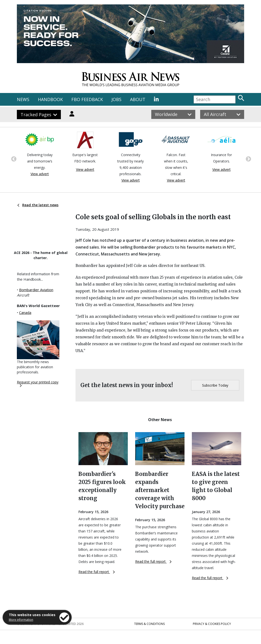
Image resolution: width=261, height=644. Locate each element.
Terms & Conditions (149, 624)
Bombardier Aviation (36, 290)
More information (21, 620)
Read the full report (97, 572)
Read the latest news (38, 205)
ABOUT (138, 99)
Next (248, 159)
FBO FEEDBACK (87, 99)
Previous (13, 159)
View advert (40, 174)
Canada (25, 312)
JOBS (116, 99)
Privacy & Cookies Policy (212, 624)
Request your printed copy (38, 383)
